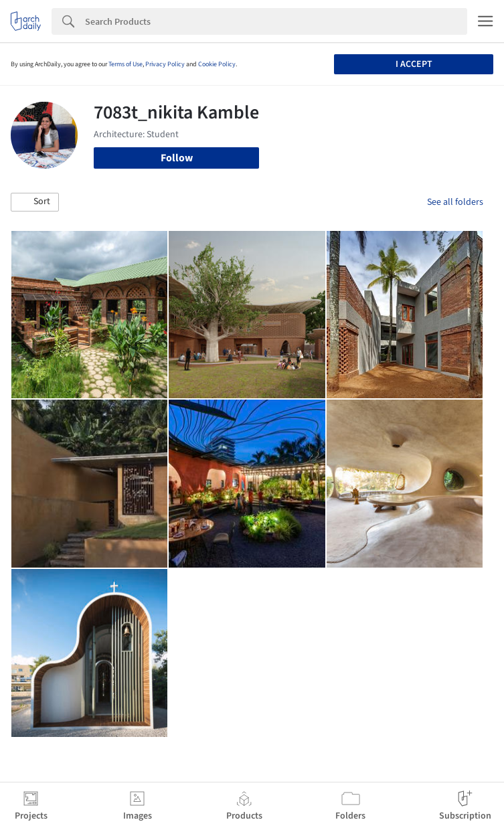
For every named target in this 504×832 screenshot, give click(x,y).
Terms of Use (125, 64)
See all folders (455, 202)
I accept (414, 64)
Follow (177, 158)
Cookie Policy (217, 64)
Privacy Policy (165, 64)
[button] (35, 202)
